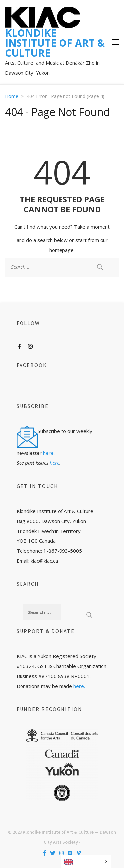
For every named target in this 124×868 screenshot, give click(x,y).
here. (79, 686)
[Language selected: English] (86, 862)
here (48, 453)
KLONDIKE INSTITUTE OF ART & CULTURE (55, 43)
